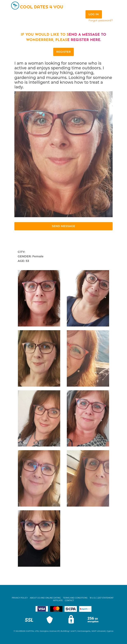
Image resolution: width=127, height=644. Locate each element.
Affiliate (58, 600)
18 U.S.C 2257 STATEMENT (102, 598)
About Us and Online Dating (45, 598)
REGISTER (63, 52)
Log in (94, 14)
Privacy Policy (20, 598)
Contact (69, 600)
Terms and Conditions (75, 598)
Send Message (63, 226)
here (95, 40)
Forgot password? (101, 20)
